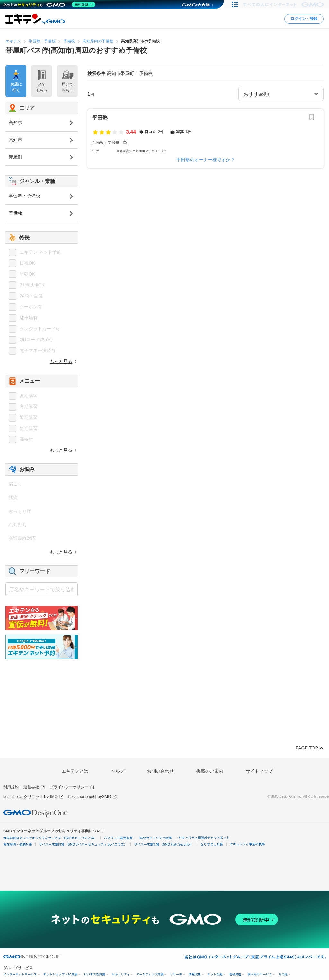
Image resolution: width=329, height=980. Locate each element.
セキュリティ (121, 974)
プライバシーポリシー (72, 787)
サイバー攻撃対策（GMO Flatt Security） (164, 844)
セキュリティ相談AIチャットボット (204, 837)
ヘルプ (118, 771)
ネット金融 (215, 974)
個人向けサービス (260, 974)
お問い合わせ (160, 771)
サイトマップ (259, 771)
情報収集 (195, 974)
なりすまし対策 (212, 844)
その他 (283, 974)
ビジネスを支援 (95, 974)
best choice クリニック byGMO (33, 797)
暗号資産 (235, 974)
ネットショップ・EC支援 (61, 974)
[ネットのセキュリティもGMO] (49, 5)
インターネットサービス (20, 974)
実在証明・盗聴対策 (18, 844)
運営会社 (34, 787)
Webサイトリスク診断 (156, 838)
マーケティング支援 (150, 974)
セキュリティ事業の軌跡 (247, 844)
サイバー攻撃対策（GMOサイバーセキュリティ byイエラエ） (83, 844)
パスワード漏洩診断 (118, 838)
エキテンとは (75, 771)
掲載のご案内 (210, 771)
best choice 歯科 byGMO (93, 797)
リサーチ (176, 974)
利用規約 (11, 787)
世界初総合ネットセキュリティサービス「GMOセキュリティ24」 (50, 838)
